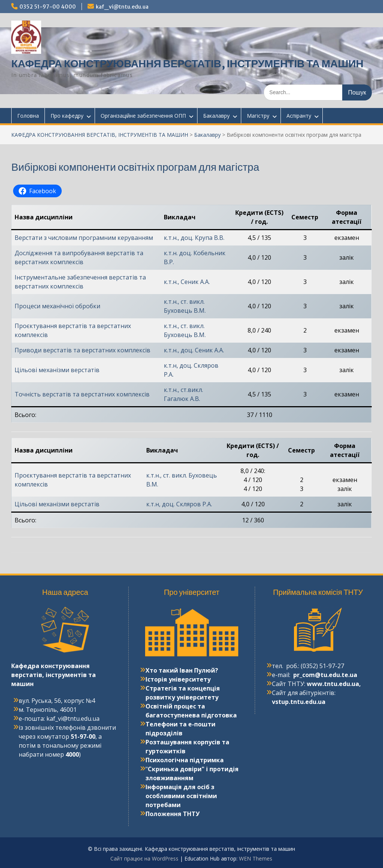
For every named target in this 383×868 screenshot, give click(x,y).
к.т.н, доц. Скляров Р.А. (179, 504)
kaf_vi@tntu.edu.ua (122, 7)
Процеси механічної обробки (57, 306)
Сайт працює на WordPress (144, 858)
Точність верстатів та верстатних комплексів (82, 394)
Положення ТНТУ (173, 814)
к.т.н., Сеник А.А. (187, 282)
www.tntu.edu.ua (333, 684)
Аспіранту (299, 116)
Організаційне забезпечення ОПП (143, 116)
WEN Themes (256, 858)
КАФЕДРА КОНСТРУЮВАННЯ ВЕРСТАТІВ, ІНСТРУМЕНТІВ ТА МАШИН (187, 64)
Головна (28, 116)
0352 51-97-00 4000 (48, 7)
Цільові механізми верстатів (57, 370)
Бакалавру (216, 116)
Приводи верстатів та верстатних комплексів (82, 350)
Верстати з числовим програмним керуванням (84, 238)
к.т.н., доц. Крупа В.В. (194, 238)
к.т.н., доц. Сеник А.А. (194, 350)
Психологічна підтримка (185, 760)
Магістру (258, 116)
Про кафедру (67, 116)
